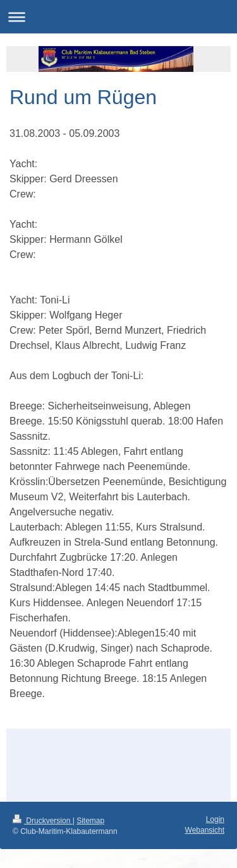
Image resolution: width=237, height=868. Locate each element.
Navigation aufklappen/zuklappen (118, 17)
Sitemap (90, 821)
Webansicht (205, 830)
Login (215, 819)
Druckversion (43, 821)
